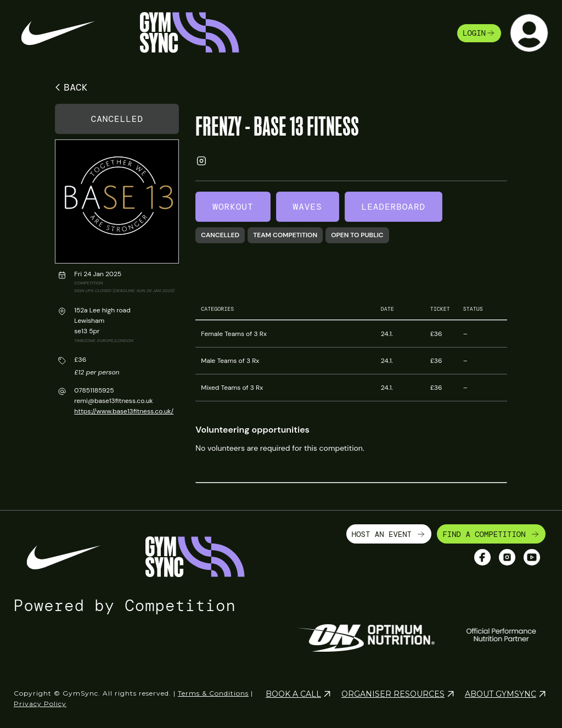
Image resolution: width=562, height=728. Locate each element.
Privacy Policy (40, 704)
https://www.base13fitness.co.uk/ (124, 411)
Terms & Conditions (213, 693)
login (479, 33)
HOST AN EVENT (389, 534)
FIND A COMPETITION (491, 534)
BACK (69, 87)
